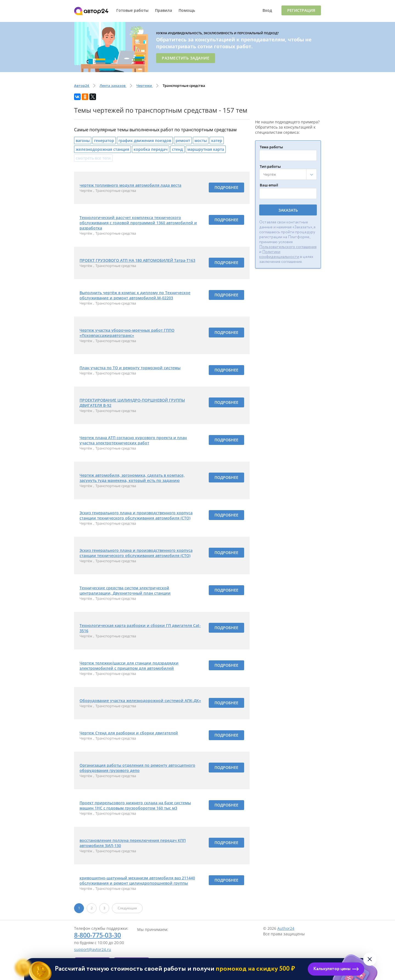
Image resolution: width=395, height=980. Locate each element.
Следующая (127, 908)
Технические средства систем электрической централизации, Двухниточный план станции (125, 590)
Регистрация (301, 10)
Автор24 (91, 11)
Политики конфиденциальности (279, 254)
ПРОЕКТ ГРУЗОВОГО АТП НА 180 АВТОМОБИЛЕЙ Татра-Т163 (137, 260)
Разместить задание (186, 58)
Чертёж (86, 191)
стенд (177, 149)
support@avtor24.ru (93, 949)
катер (217, 140)
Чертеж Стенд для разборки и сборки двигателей (129, 733)
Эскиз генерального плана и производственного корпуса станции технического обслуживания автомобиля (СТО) (136, 515)
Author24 (286, 928)
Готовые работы (132, 10)
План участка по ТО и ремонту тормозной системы (130, 368)
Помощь (187, 10)
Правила (163, 10)
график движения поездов (145, 140)
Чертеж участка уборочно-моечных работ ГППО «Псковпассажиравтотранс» (127, 333)
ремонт (183, 140)
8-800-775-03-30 (98, 935)
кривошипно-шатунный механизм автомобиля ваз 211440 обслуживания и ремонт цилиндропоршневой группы (137, 880)
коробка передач (151, 149)
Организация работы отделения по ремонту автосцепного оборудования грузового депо (137, 768)
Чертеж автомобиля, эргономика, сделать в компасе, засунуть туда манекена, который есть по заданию (132, 478)
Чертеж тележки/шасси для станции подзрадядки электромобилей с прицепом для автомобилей (129, 666)
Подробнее (226, 187)
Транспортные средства (116, 191)
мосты (201, 140)
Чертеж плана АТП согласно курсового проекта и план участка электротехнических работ (133, 440)
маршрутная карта (206, 149)
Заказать (288, 210)
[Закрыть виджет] (370, 959)
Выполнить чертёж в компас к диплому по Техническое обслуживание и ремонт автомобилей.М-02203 (135, 295)
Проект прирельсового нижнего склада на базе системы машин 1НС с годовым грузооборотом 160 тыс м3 (135, 805)
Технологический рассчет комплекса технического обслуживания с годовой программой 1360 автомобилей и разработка (138, 223)
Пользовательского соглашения (288, 247)
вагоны (83, 140)
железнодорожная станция (102, 149)
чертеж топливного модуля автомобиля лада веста (130, 185)
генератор (104, 140)
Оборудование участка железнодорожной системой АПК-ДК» (140, 701)
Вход (267, 10)
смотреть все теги (93, 158)
